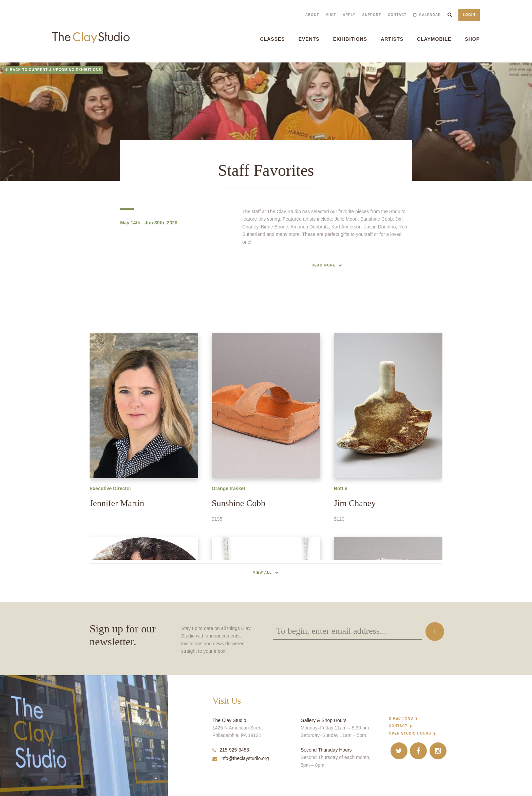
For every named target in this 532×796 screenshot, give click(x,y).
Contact (397, 15)
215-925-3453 (231, 750)
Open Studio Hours (410, 733)
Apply (349, 15)
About (312, 15)
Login (469, 15)
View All (262, 572)
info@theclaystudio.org (241, 758)
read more (323, 265)
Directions (401, 718)
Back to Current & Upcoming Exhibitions (56, 70)
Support (372, 15)
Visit (331, 15)
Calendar (430, 15)
